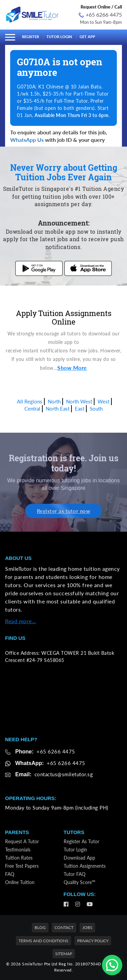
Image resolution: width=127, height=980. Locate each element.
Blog (40, 927)
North (54, 401)
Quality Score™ (80, 882)
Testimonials (18, 850)
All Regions (30, 401)
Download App (79, 858)
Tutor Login (59, 37)
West (103, 401)
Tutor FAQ (75, 874)
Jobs (87, 927)
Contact (64, 927)
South (96, 409)
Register (30, 37)
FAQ (10, 874)
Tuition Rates (19, 858)
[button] (112, 965)
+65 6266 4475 (100, 14)
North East (58, 409)
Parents (17, 832)
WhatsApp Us (27, 140)
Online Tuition (20, 882)
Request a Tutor (22, 841)
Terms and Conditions (44, 941)
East (80, 409)
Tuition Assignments (85, 866)
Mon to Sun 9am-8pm (101, 22)
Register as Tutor (81, 841)
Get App (87, 37)
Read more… (20, 621)
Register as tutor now (64, 511)
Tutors (74, 832)
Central (32, 409)
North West (79, 401)
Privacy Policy (93, 941)
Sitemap (64, 954)
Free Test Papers (22, 866)
